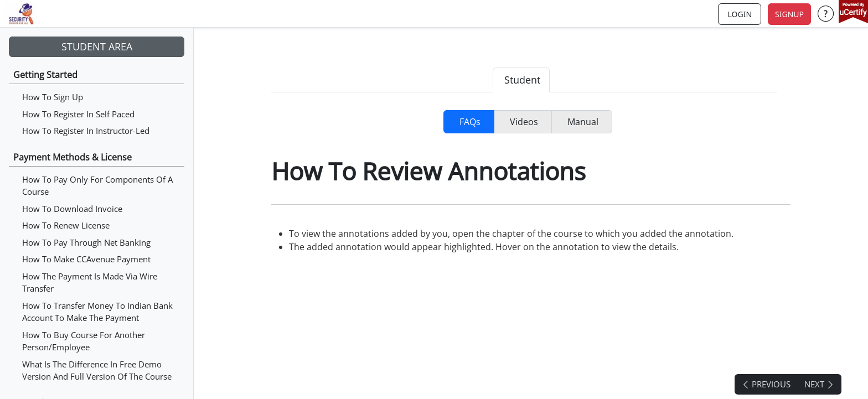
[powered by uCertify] (853, 13)
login (740, 14)
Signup (789, 14)
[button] (826, 14)
